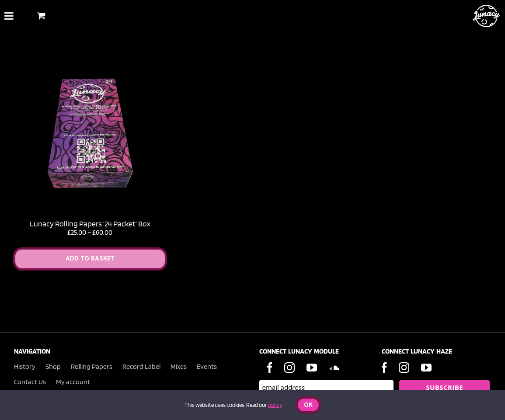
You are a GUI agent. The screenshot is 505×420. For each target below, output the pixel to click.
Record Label (141, 366)
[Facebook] (270, 368)
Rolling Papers (92, 366)
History (25, 366)
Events (207, 366)
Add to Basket (90, 259)
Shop (53, 366)
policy (275, 405)
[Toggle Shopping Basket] (41, 16)
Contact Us (30, 382)
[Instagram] (289, 368)
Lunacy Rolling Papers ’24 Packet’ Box (90, 224)
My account (73, 382)
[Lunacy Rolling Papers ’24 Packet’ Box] (90, 61)
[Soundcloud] (334, 368)
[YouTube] (312, 368)
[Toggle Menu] (9, 16)
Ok (308, 405)
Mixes (179, 366)
